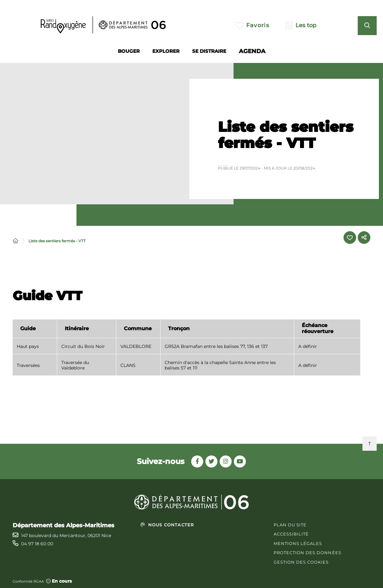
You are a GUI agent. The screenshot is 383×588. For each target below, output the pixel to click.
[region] (186, 351)
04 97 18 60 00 (37, 544)
